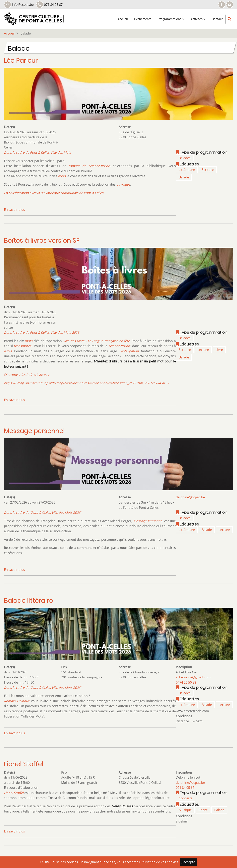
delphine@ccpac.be (190, 497)
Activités (198, 19)
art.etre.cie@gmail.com (193, 677)
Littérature (187, 170)
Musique (185, 810)
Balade (184, 177)
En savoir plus (14, 210)
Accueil (123, 19)
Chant (203, 810)
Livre (219, 350)
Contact (217, 19)
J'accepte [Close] (188, 862)
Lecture (203, 350)
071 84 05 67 (185, 788)
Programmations (171, 19)
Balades (185, 158)
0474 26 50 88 (186, 682)
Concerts (186, 798)
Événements (143, 19)
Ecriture (208, 170)
